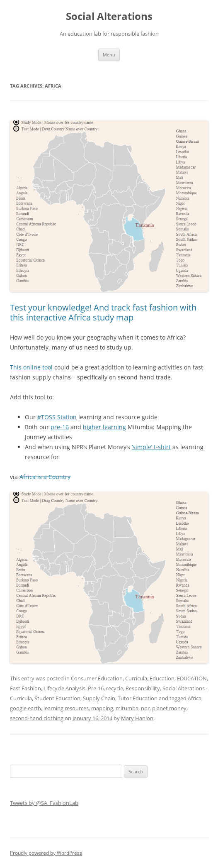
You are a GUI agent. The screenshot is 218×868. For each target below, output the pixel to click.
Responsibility (143, 688)
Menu (109, 55)
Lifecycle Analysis (64, 688)
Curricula (136, 678)
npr (145, 708)
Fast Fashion (25, 688)
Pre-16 (96, 688)
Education (162, 678)
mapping (102, 708)
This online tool (31, 367)
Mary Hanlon (137, 718)
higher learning (104, 427)
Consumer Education (97, 678)
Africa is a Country (45, 477)
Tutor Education (138, 698)
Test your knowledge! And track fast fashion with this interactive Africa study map (103, 312)
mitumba (127, 708)
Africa (195, 698)
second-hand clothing (37, 718)
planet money (169, 708)
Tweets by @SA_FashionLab (44, 803)
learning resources (66, 708)
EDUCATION (192, 678)
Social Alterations (109, 16)
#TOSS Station (57, 417)
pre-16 (60, 427)
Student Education (57, 698)
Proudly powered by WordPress (46, 853)
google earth (25, 708)
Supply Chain (99, 698)
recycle (115, 688)
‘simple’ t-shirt (151, 447)
